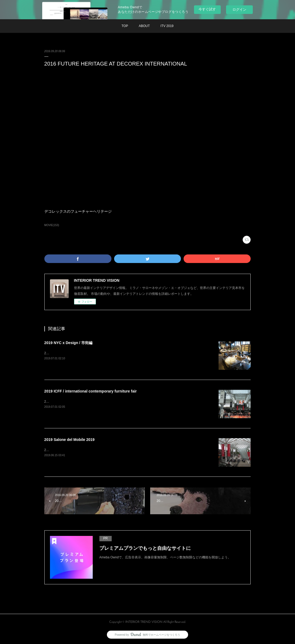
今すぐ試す (207, 9)
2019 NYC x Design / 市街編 (69, 343)
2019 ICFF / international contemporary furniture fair (91, 391)
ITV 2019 (167, 26)
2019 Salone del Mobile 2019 (69, 440)
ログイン (239, 9)
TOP (125, 26)
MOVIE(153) (52, 225)
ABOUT (144, 26)
